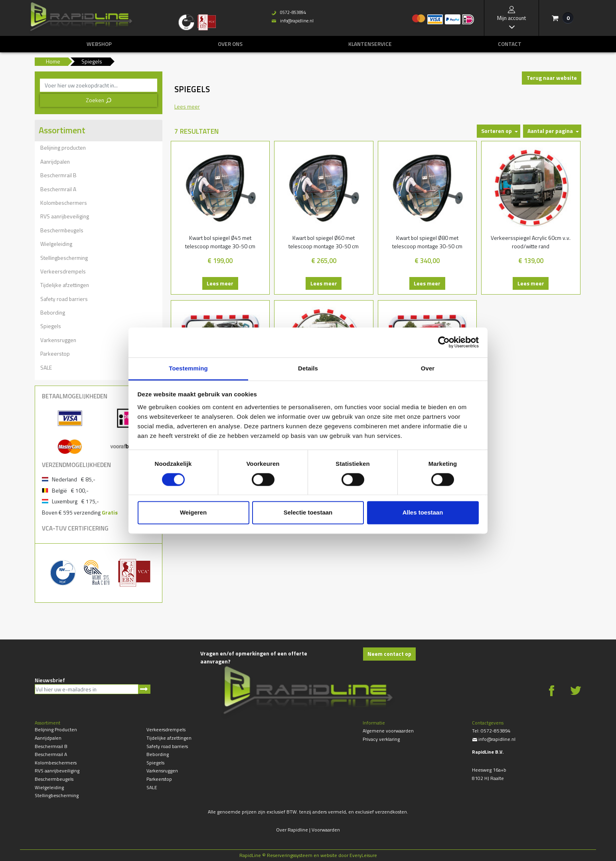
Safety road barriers (64, 299)
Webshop (99, 44)
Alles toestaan (423, 513)
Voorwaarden (326, 830)
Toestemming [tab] (188, 368)
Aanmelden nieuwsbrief (144, 689)
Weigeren (193, 513)
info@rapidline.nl (292, 21)
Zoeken (99, 100)
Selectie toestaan (308, 513)
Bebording (53, 312)
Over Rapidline (292, 830)
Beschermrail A (58, 189)
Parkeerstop (55, 353)
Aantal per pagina (550, 131)
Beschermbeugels (62, 230)
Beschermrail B (58, 175)
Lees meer (220, 283)
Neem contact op (389, 654)
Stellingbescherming (64, 258)
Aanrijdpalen (55, 161)
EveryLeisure (363, 855)
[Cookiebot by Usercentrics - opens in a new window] (444, 342)
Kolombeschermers (64, 203)
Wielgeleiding (56, 244)
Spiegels (51, 326)
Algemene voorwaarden (388, 731)
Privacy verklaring (381, 739)
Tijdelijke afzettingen (65, 285)
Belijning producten (63, 147)
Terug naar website (552, 78)
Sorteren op (497, 131)
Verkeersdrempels (63, 271)
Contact (510, 44)
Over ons (230, 44)
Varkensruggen (58, 340)
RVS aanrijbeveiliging (65, 216)
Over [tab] (428, 368)
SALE (46, 367)
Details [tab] (308, 368)
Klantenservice (370, 44)
